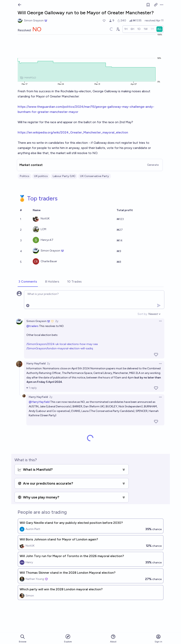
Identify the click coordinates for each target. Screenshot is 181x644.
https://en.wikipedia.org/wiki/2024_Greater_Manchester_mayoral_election (73, 132)
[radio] (126, 29)
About (113, 639)
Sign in (158, 639)
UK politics (41, 176)
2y (57, 321)
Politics (24, 176)
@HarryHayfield (39, 402)
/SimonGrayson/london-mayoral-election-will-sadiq (60, 348)
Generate (153, 165)
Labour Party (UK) (64, 176)
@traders (32, 326)
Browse (23, 639)
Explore (68, 638)
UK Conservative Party (95, 176)
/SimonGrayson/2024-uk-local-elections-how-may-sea (62, 344)
